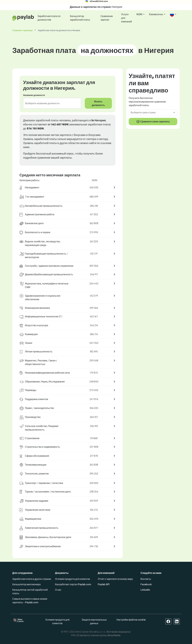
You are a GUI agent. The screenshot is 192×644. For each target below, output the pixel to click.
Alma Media (114, 635)
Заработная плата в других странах (32, 579)
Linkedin (145, 590)
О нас (58, 590)
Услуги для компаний (127, 18)
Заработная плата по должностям (49, 18)
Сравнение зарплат (107, 18)
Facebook (146, 584)
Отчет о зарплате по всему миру (115, 579)
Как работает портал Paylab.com (73, 584)
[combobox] (50, 103)
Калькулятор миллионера (26, 584)
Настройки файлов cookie (131, 620)
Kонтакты (146, 579)
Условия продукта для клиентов (72, 579)
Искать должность (98, 103)
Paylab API (104, 584)
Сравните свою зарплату (153, 122)
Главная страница (22, 30)
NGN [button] (140, 14)
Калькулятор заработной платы (80, 18)
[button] (173, 15)
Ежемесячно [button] (156, 14)
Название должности (34, 95)
